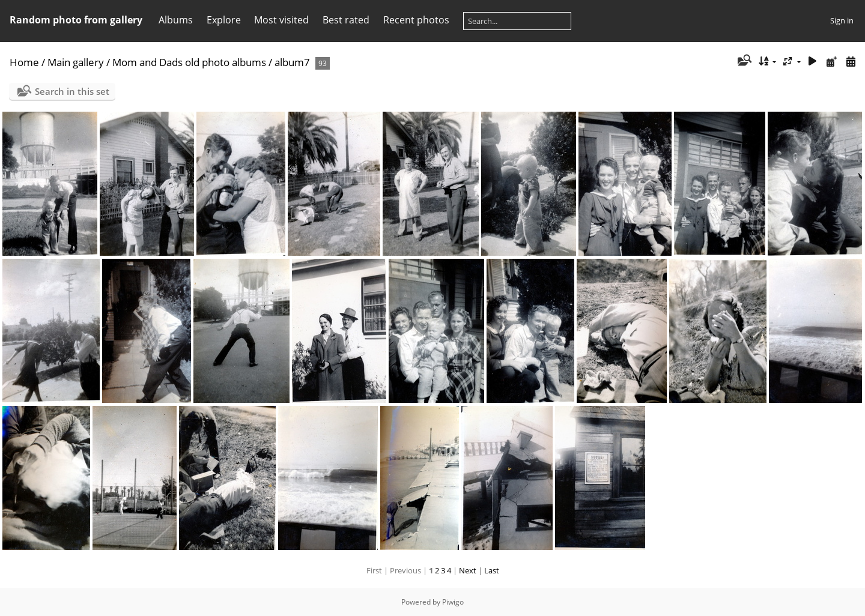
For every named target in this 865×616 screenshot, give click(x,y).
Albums (176, 20)
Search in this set (72, 91)
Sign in (842, 20)
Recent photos (416, 20)
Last (492, 570)
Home (24, 62)
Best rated (346, 20)
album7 (292, 62)
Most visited (281, 20)
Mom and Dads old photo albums (189, 62)
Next (468, 570)
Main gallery (76, 62)
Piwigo (453, 602)
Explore (224, 20)
